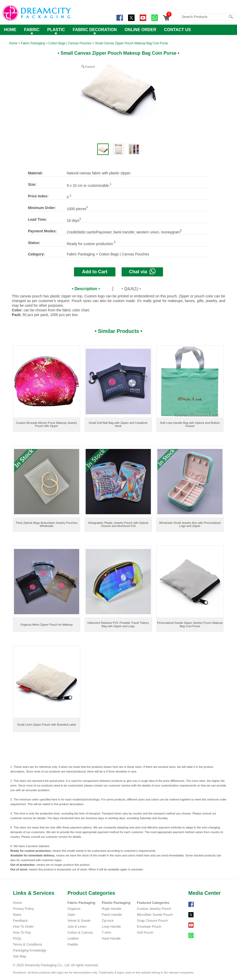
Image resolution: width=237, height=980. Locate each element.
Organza (74, 909)
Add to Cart (95, 272)
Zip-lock (108, 921)
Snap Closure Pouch (152, 921)
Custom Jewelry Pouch (154, 909)
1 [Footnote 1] (111, 183)
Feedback (20, 921)
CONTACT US (177, 30)
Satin (71, 915)
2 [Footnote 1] (71, 195)
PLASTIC (56, 30)
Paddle (73, 944)
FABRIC (32, 30)
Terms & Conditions (28, 944)
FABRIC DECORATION (95, 30)
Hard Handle (111, 938)
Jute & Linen (77, 927)
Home (13, 43)
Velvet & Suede (79, 921)
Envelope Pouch (149, 927)
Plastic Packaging (116, 903)
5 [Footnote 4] (181, 230)
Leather (73, 938)
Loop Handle (111, 927)
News (17, 915)
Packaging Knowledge (30, 950)
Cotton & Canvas (80, 932)
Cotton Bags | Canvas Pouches (70, 43)
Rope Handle (112, 909)
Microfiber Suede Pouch (155, 915)
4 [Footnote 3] (80, 218)
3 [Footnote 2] (87, 207)
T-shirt (106, 932)
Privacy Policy (23, 909)
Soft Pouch (145, 932)
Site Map (20, 956)
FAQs (17, 938)
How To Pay (22, 932)
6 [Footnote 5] (115, 242)
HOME (10, 30)
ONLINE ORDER (140, 30)
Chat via (142, 271)
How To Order (23, 927)
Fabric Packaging (33, 43)
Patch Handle (112, 915)
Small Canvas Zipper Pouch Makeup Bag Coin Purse (131, 43)
